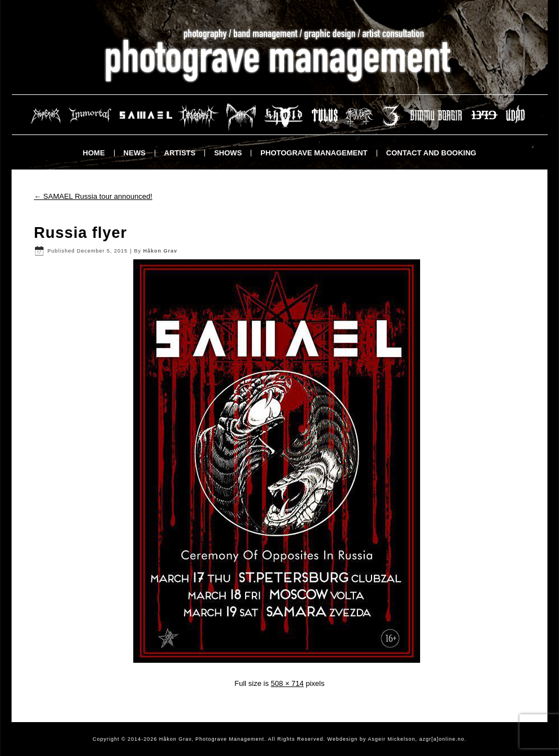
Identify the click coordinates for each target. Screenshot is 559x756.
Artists (180, 153)
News (135, 153)
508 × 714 (287, 683)
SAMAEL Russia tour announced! (93, 196)
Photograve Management (314, 153)
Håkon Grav (160, 251)
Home (94, 153)
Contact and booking (431, 153)
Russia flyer (80, 233)
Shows (228, 153)
